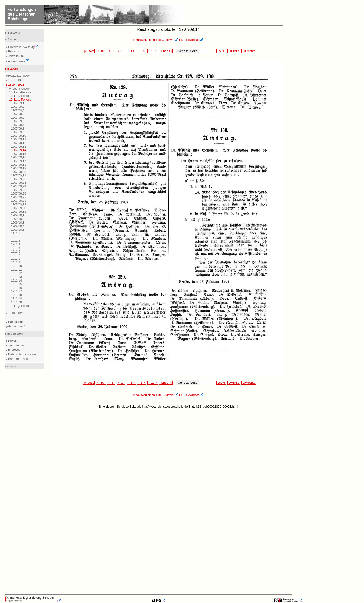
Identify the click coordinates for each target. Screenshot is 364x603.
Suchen (12, 39)
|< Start (89, 51)
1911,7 (16, 255)
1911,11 (16, 270)
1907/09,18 (18, 165)
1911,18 (16, 295)
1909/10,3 (18, 222)
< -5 (111, 51)
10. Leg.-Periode (20, 92)
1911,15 (16, 284)
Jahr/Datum (15, 56)
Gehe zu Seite (187, 51)
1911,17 (16, 291)
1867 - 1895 (16, 80)
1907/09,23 (18, 183)
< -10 (101, 51)
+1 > (132, 51)
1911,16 (16, 288)
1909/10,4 (18, 226)
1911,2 (16, 237)
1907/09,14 (18, 150)
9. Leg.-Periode (19, 89)
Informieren (15, 334)
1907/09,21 (18, 175)
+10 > (153, 51)
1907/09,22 (18, 179)
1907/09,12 (18, 143)
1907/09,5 (18, 118)
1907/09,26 (18, 193)
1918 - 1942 (16, 313)
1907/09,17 (18, 161)
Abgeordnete (18, 61)
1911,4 (16, 244)
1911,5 (16, 248)
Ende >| (166, 51)
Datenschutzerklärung (22, 354)
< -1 (121, 51)
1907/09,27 (18, 197)
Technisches (16, 345)
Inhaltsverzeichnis (145, 40)
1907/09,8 (18, 128)
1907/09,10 (18, 136)
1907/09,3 (18, 110)
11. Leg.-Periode (20, 96)
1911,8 (16, 259)
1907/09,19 (18, 168)
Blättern (12, 69)
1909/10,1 (18, 215)
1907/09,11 (18, 139)
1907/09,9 (18, 132)
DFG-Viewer (168, 40)
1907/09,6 (18, 121)
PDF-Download (191, 40)
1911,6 (16, 251)
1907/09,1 (18, 103)
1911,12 (16, 273)
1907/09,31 (18, 212)
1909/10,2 (18, 219)
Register (13, 51)
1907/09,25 (18, 190)
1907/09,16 (18, 157)
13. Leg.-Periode (20, 306)
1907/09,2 (18, 107)
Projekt (12, 341)
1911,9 (16, 262)
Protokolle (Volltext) (23, 47)
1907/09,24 (18, 186)
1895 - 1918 (16, 85)
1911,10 (16, 266)
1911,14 (16, 280)
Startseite (13, 33)
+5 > (142, 51)
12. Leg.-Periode (20, 99)
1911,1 (16, 233)
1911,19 (16, 298)
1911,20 (16, 302)
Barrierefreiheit (18, 359)
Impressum (15, 350)
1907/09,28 (18, 201)
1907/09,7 (18, 125)
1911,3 (16, 241)
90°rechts (249, 51)
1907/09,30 (18, 208)
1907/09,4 (18, 114)
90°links (234, 51)
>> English (12, 366)
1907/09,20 (18, 172)
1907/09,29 (18, 204)
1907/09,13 (18, 147)
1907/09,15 (18, 154)
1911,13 (16, 277)
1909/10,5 (18, 230)
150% (221, 51)
